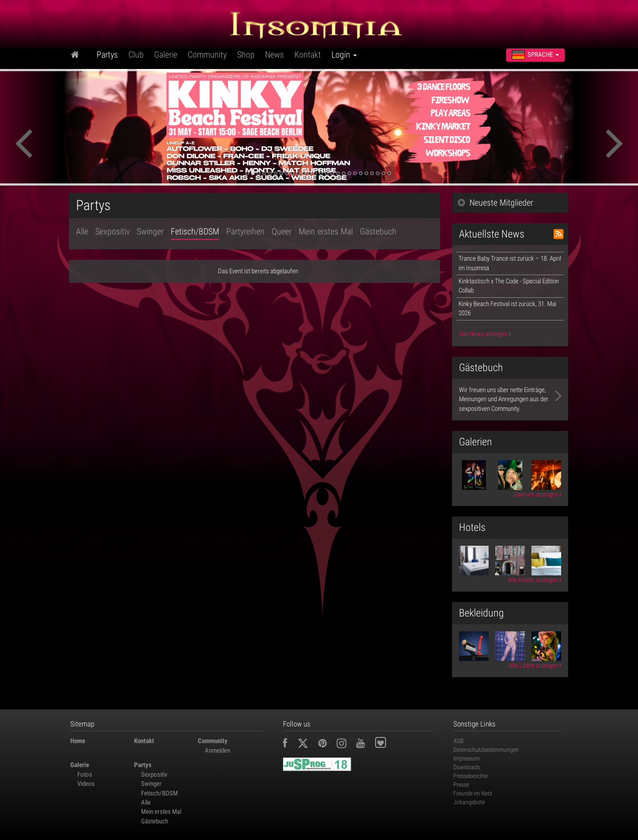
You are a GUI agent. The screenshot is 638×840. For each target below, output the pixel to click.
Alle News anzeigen (485, 334)
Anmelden (217, 750)
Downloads (467, 767)
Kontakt (308, 55)
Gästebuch (378, 231)
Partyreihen (245, 231)
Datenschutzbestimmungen (486, 750)
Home (78, 741)
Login (344, 55)
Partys (107, 55)
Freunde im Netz (473, 793)
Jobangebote (469, 802)
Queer (282, 231)
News (274, 55)
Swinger (150, 231)
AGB (459, 741)
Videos (86, 784)
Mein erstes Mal (326, 231)
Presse (461, 785)
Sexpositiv (112, 231)
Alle (82, 231)
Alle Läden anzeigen (535, 665)
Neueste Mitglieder (495, 203)
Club (136, 55)
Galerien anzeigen (538, 494)
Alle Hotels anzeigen (535, 580)
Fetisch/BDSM (195, 231)
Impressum (467, 758)
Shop (246, 55)
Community (207, 55)
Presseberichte (471, 776)
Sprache (535, 55)
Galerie (166, 55)
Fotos (85, 775)
